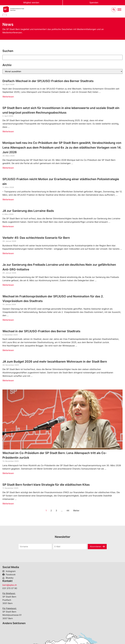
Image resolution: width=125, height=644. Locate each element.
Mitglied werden (31, 3)
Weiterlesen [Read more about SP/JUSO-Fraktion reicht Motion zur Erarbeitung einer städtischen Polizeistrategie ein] (8, 200)
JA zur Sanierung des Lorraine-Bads (28, 211)
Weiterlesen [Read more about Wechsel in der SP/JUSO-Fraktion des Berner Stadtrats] (8, 350)
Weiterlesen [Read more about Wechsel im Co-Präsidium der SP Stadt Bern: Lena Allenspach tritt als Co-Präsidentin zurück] (8, 473)
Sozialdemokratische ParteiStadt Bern (17, 9)
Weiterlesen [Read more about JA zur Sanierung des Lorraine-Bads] (8, 226)
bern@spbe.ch (10, 585)
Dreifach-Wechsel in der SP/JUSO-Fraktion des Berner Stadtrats (48, 81)
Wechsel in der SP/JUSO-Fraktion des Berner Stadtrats (42, 331)
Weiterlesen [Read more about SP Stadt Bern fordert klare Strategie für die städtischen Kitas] (8, 504)
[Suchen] (62, 57)
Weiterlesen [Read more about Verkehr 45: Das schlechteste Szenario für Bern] (8, 253)
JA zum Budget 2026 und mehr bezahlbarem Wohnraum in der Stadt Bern (55, 362)
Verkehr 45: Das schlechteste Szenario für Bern (36, 238)
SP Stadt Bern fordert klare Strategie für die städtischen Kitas (46, 485)
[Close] (5, 15)
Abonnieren (96, 546)
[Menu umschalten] (119, 10)
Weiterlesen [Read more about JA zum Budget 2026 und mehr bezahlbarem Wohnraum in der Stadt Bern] (8, 381)
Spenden (94, 3)
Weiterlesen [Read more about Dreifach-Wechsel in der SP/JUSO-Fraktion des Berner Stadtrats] (8, 97)
